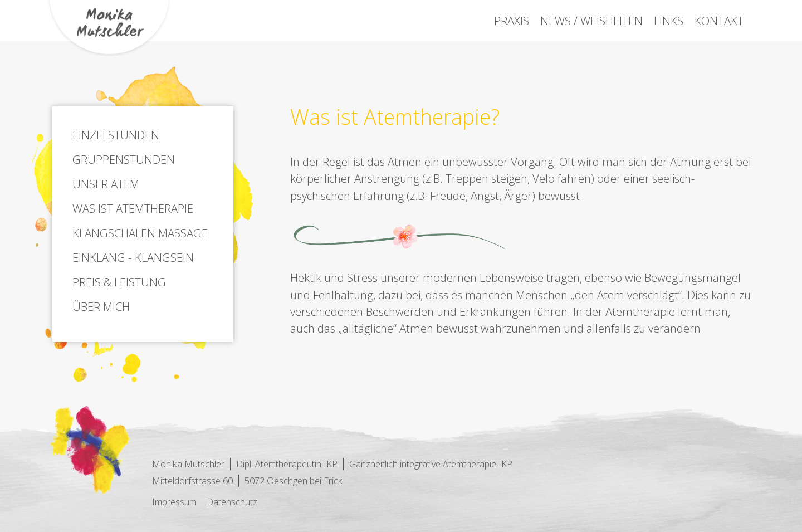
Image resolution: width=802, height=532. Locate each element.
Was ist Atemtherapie (133, 208)
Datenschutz (232, 502)
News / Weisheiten (591, 21)
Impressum (174, 502)
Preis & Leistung (119, 282)
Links (669, 21)
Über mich (101, 306)
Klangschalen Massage (140, 233)
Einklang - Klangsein (133, 257)
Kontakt (719, 21)
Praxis (512, 21)
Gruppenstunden (124, 159)
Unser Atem (106, 184)
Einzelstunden (116, 135)
